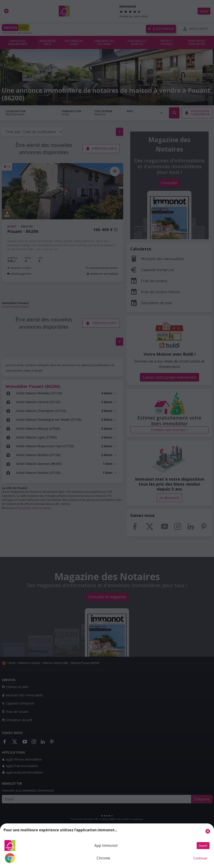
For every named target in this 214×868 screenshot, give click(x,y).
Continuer (200, 858)
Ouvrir (203, 846)
